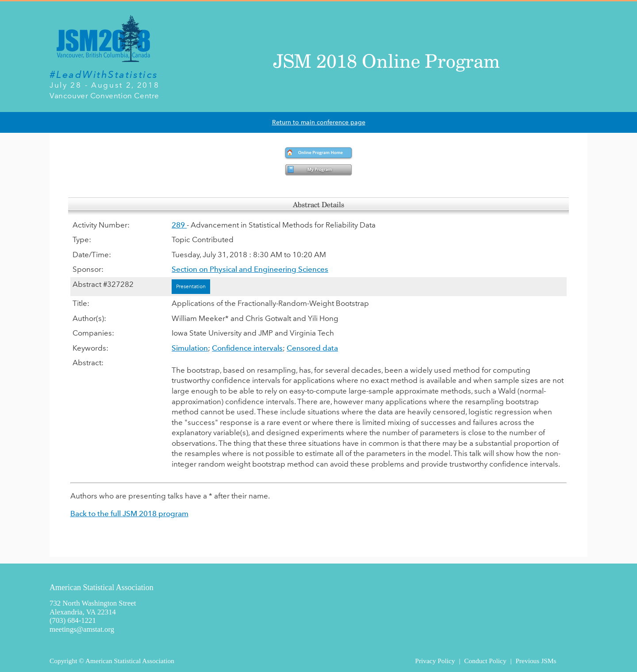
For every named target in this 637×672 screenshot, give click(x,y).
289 (179, 225)
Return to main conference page (319, 122)
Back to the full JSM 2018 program (129, 514)
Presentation (191, 286)
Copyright (63, 661)
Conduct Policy (485, 661)
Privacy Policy (435, 661)
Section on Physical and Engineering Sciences (250, 269)
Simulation (190, 348)
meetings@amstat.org (82, 629)
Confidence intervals (247, 348)
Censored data (312, 348)
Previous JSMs (536, 661)
